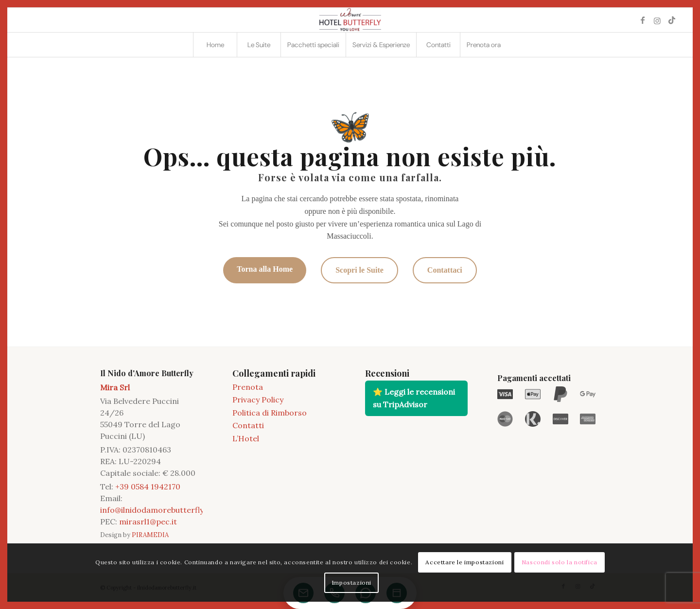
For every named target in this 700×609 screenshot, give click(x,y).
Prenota (248, 387)
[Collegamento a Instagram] (657, 20)
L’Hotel (246, 438)
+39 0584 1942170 (148, 487)
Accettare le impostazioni (464, 562)
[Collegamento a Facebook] (643, 20)
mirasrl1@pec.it (148, 522)
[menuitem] (215, 45)
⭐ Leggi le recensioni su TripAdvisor (414, 398)
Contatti (248, 425)
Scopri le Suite (359, 270)
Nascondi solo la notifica (560, 562)
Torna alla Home (265, 269)
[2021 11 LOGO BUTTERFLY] (350, 20)
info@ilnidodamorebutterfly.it (155, 510)
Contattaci (445, 270)
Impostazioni (351, 583)
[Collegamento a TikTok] (672, 20)
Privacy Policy (258, 400)
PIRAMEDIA (150, 535)
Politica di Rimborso (270, 413)
